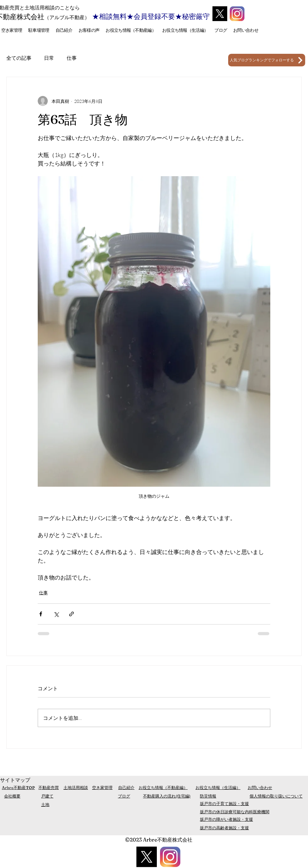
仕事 (72, 58)
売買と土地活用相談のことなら (45, 8)
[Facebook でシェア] (41, 614)
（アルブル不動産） (67, 17)
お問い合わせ (260, 787)
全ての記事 (19, 58)
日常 (49, 58)
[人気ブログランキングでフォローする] (267, 60)
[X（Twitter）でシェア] (56, 614)
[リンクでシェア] (71, 614)
